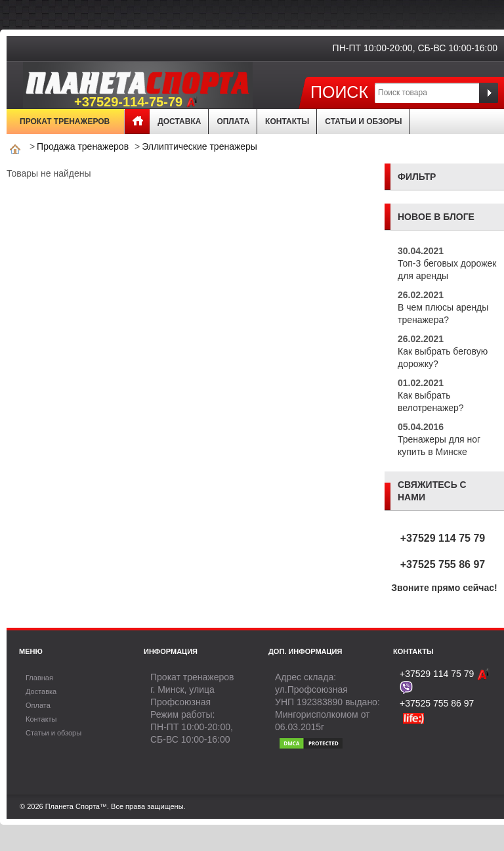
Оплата (233, 121)
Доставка (179, 121)
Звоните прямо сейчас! (444, 588)
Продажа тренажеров (83, 146)
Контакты (287, 121)
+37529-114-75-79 (136, 102)
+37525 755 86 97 (443, 564)
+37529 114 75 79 (443, 538)
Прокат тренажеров (65, 121)
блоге (459, 217)
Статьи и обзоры (363, 121)
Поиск (339, 92)
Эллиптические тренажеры (199, 146)
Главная (137, 121)
